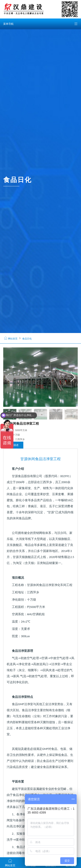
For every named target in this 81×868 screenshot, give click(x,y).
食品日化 (27, 339)
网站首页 (11, 339)
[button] (73, 377)
